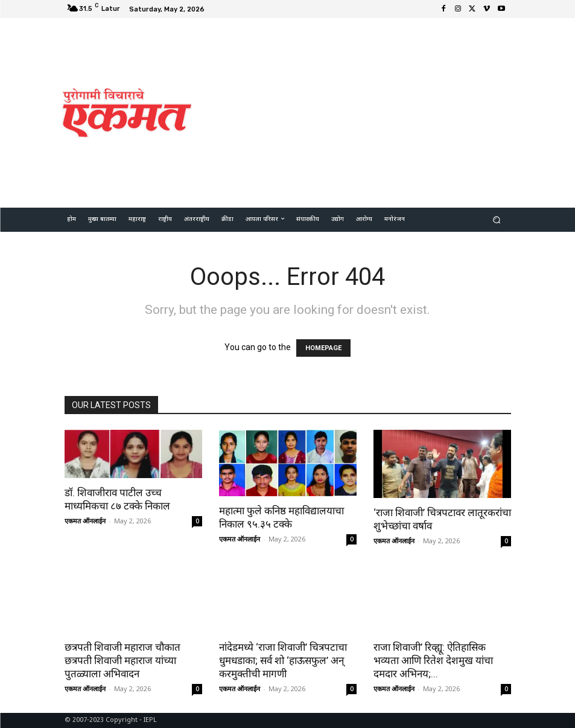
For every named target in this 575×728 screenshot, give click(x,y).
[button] (496, 219)
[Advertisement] (389, 111)
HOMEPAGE (323, 348)
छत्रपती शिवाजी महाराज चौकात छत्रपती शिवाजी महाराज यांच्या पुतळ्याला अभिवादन (122, 660)
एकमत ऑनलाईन (85, 521)
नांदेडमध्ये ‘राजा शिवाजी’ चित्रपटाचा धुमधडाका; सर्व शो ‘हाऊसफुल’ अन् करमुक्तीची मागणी (283, 660)
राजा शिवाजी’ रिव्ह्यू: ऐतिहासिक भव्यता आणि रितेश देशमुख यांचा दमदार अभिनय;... (433, 660)
